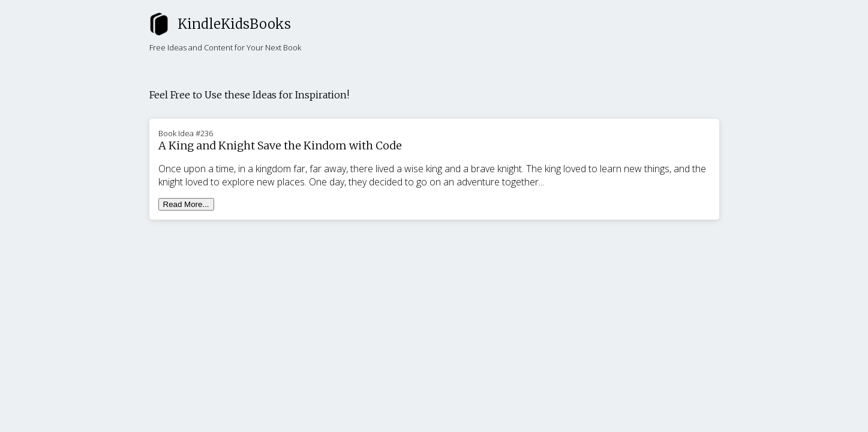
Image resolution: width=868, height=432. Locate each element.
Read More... (186, 204)
